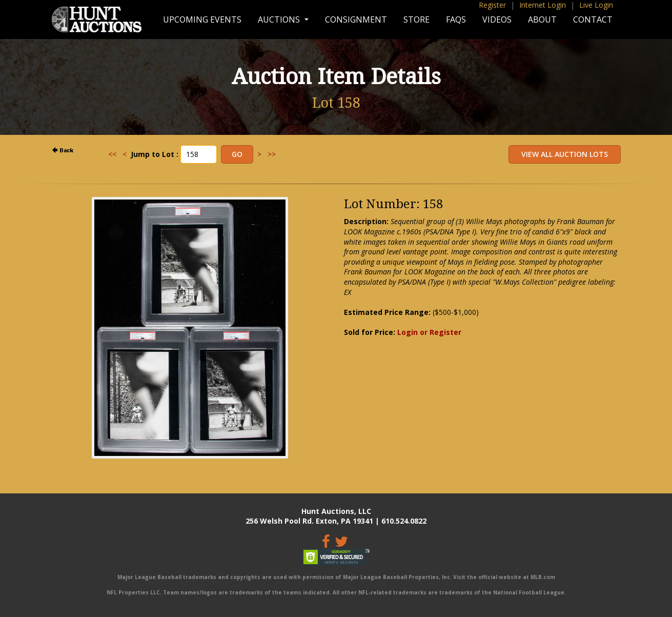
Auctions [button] (280, 19)
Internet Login (543, 5)
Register (492, 5)
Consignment (356, 19)
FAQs (456, 19)
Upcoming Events (202, 19)
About (542, 19)
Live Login (596, 5)
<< (112, 154)
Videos (497, 19)
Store (416, 19)
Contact (593, 19)
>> (272, 154)
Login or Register (429, 332)
